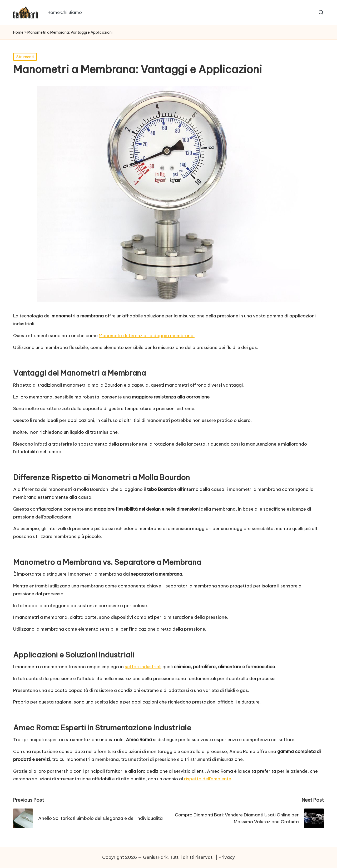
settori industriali (143, 667)
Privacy (227, 857)
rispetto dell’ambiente (207, 779)
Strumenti (25, 57)
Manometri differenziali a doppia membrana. (147, 336)
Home (18, 32)
